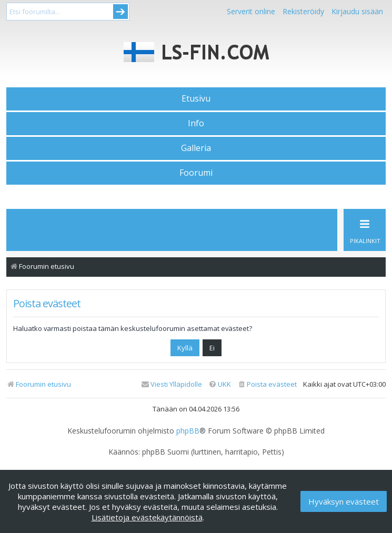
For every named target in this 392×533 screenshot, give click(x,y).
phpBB (188, 431)
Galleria (196, 148)
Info (196, 123)
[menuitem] (267, 384)
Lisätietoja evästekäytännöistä (147, 517)
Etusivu (196, 98)
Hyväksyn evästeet (344, 501)
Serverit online (251, 11)
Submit (120, 12)
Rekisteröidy (303, 11)
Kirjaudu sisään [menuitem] (357, 11)
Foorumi (196, 173)
